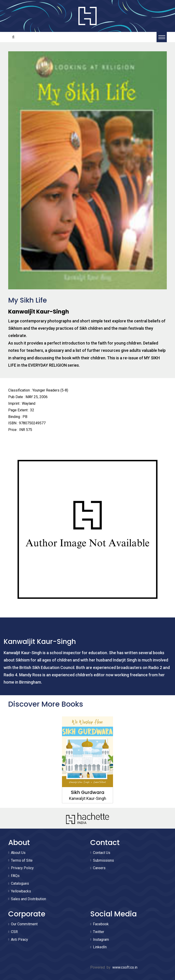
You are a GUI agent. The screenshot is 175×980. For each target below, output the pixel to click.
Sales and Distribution (28, 899)
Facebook (101, 924)
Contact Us (102, 853)
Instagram (101, 940)
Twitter (99, 932)
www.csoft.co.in (125, 967)
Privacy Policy (22, 868)
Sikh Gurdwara (88, 792)
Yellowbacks (21, 891)
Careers (99, 868)
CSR (14, 932)
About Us (18, 853)
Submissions (103, 860)
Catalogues (20, 883)
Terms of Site (22, 860)
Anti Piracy (19, 940)
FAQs (15, 876)
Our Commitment (24, 924)
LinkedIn (100, 947)
